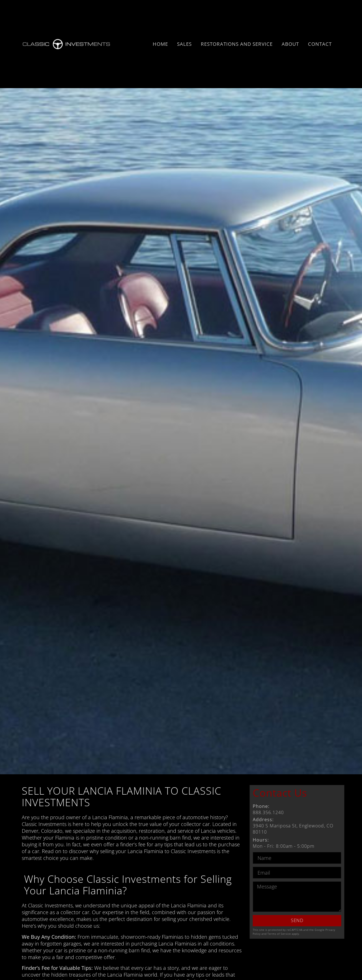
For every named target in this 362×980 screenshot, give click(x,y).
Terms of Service (296, 934)
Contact (320, 44)
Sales (184, 44)
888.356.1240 (285, 809)
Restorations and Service (237, 44)
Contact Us (296, 793)
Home (160, 44)
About (290, 44)
